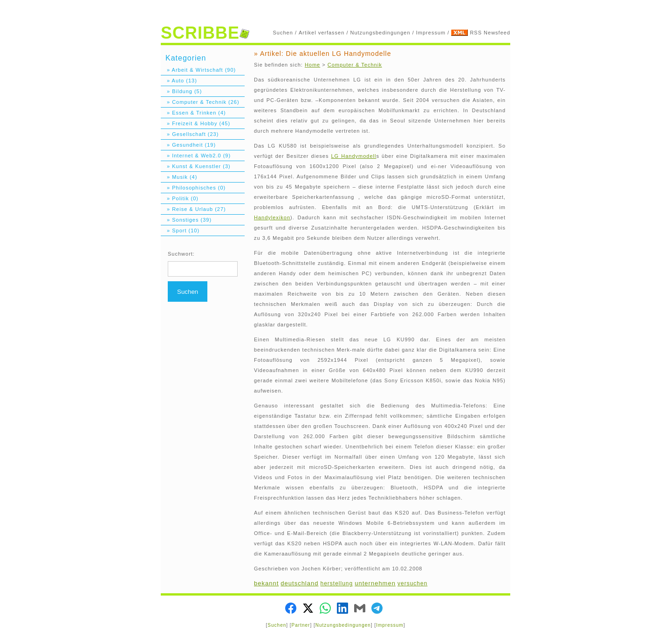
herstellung (337, 583)
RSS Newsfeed (490, 33)
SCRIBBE (205, 33)
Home (312, 65)
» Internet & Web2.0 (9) (196, 156)
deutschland (299, 583)
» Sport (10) (180, 230)
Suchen (283, 33)
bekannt (266, 583)
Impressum (431, 33)
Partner (301, 625)
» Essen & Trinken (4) (193, 113)
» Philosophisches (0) (193, 188)
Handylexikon (272, 217)
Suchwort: (181, 254)
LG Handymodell (353, 156)
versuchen (412, 583)
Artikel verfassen (322, 33)
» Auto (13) (179, 81)
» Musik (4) (179, 177)
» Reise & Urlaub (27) (193, 209)
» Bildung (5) (181, 91)
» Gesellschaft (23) (190, 134)
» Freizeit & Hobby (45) (195, 123)
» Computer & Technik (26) (200, 102)
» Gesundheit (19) (188, 145)
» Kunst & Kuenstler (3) (196, 166)
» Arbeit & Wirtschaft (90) (198, 70)
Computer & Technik (355, 65)
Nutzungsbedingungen (380, 33)
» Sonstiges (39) (186, 220)
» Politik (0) (180, 198)
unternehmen (375, 583)
